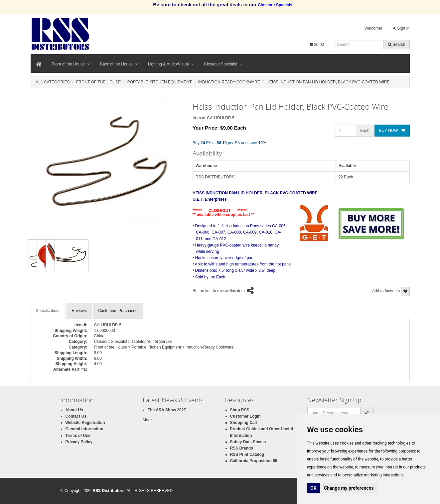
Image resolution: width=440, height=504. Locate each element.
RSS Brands (242, 448)
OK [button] (313, 488)
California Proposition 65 (254, 461)
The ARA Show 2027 (167, 410)
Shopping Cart (244, 423)
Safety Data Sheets (248, 442)
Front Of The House (98, 82)
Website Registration (85, 423)
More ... (149, 420)
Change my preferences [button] (349, 488)
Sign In (401, 28)
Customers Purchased (118, 311)
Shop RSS (240, 410)
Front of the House (71, 64)
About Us (74, 410)
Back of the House (119, 64)
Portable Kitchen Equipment (160, 82)
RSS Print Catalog (247, 454)
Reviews (79, 311)
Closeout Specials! (223, 64)
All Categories (53, 82)
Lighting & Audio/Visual (171, 64)
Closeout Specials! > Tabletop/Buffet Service (133, 342)
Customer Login (245, 416)
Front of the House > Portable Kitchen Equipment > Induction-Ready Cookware (164, 347)
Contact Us (76, 416)
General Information (84, 429)
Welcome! (373, 28)
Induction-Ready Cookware (229, 82)
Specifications (48, 311)
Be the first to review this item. (219, 291)
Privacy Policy (79, 442)
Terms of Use (78, 436)
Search (396, 45)
